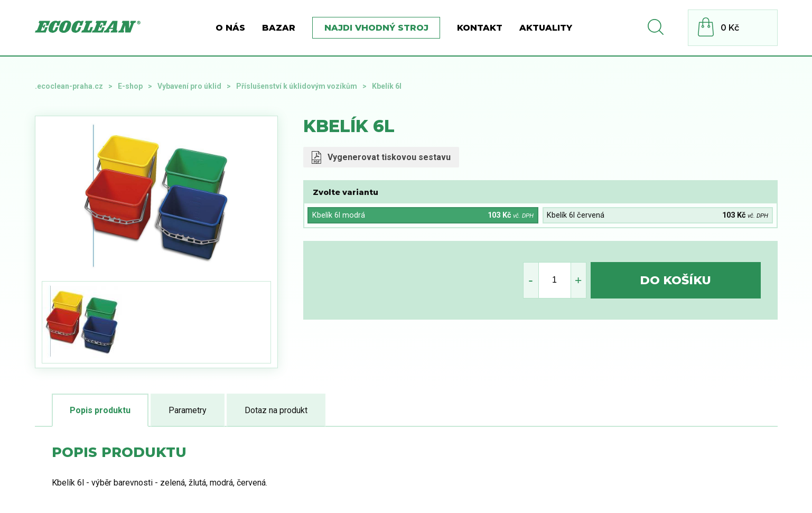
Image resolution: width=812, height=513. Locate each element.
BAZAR (279, 28)
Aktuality (546, 28)
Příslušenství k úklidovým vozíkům (297, 86)
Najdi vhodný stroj (376, 28)
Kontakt (480, 28)
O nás (230, 28)
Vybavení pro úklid (189, 86)
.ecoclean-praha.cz (69, 86)
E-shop (130, 86)
